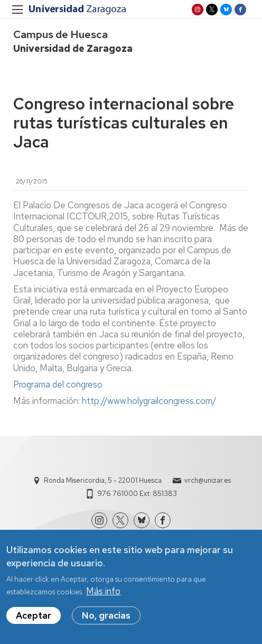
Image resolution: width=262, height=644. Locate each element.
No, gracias (106, 621)
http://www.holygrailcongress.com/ (149, 401)
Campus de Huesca (60, 34)
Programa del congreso (58, 384)
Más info (103, 597)
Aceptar (34, 621)
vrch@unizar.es (208, 480)
